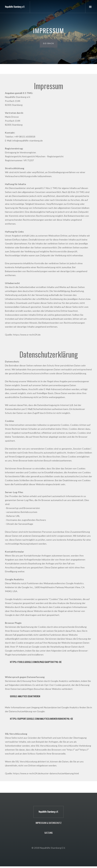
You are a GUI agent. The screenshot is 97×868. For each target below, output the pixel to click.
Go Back (49, 43)
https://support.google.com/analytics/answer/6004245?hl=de (41, 719)
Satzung (48, 833)
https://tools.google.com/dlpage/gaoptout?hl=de (36, 662)
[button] (91, 7)
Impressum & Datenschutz (49, 823)
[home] (15, 7)
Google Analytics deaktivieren (25, 696)
